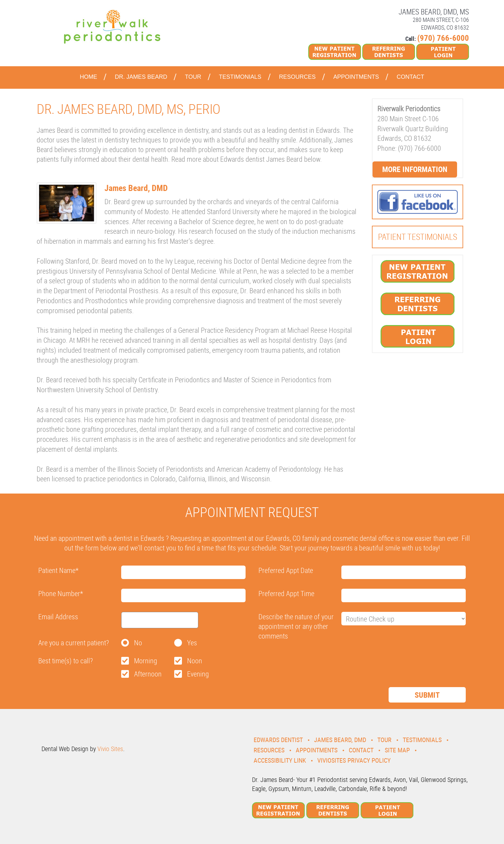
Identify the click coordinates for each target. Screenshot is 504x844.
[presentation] (307, 658)
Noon (195, 661)
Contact (410, 77)
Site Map (397, 750)
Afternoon (148, 674)
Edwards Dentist (278, 740)
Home (88, 77)
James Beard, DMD (340, 740)
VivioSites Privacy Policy (354, 760)
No (138, 643)
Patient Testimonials (418, 237)
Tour (193, 77)
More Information (415, 169)
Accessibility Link (280, 760)
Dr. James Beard (141, 77)
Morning (146, 661)
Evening (198, 674)
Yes (192, 643)
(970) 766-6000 (443, 38)
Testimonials (240, 77)
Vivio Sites (110, 749)
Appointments (356, 77)
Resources (297, 77)
